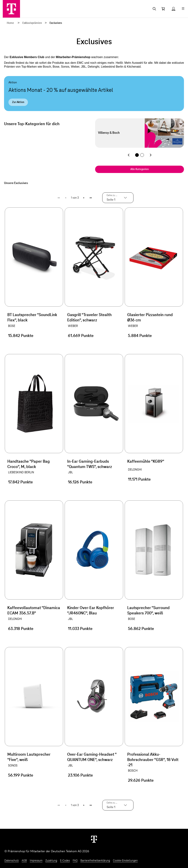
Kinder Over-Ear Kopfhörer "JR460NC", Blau (91, 611)
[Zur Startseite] (11, 9)
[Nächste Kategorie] (151, 155)
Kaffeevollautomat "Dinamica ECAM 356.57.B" (34, 611)
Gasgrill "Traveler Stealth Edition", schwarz (89, 318)
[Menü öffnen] (183, 9)
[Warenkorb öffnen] (163, 9)
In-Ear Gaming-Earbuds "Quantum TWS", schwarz (90, 464)
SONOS (13, 766)
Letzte (91, 198)
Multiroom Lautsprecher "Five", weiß (29, 757)
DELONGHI (135, 470)
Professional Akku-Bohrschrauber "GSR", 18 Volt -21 (153, 760)
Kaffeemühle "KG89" (146, 462)
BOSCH (133, 771)
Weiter (84, 198)
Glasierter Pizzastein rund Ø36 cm (150, 318)
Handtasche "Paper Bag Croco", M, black (29, 464)
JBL (70, 472)
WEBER (73, 326)
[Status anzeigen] (173, 9)
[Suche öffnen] (154, 9)
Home (10, 23)
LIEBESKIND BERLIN (21, 472)
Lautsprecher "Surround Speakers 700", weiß (148, 611)
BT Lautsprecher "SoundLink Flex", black (32, 318)
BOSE (12, 326)
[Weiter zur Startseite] (94, 839)
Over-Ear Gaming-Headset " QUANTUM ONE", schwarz (92, 757)
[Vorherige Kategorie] (129, 155)
